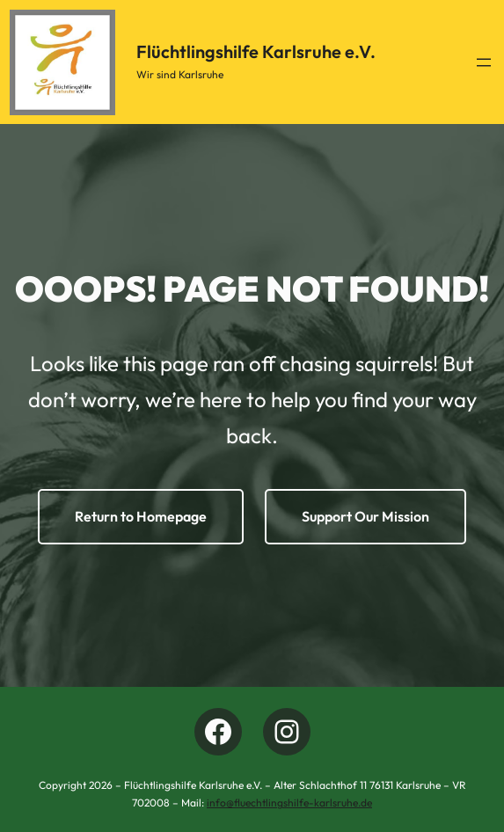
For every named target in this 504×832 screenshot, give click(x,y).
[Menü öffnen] (484, 62)
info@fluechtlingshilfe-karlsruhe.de (289, 803)
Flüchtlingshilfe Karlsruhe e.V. (256, 51)
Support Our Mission (365, 516)
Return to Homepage (141, 516)
